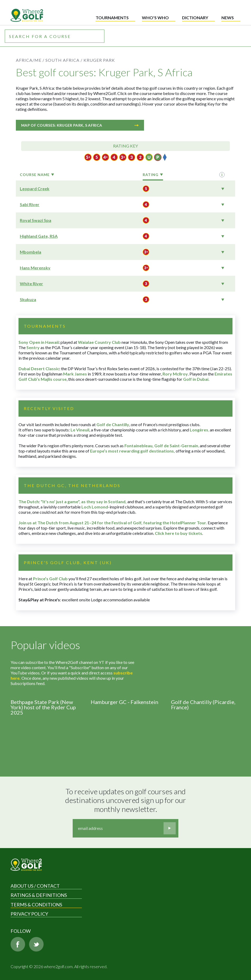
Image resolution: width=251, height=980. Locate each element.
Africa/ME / (30, 60)
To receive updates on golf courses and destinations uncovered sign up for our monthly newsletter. (126, 800)
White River (31, 284)
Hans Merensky (35, 268)
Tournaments (112, 18)
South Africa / (64, 60)
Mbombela (31, 252)
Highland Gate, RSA (39, 236)
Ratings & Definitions (39, 895)
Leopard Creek (35, 189)
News (228, 18)
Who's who (155, 18)
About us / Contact (35, 886)
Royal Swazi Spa (36, 220)
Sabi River (30, 204)
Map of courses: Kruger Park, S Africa (80, 125)
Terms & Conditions (36, 905)
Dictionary (195, 18)
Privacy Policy (29, 914)
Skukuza (28, 299)
